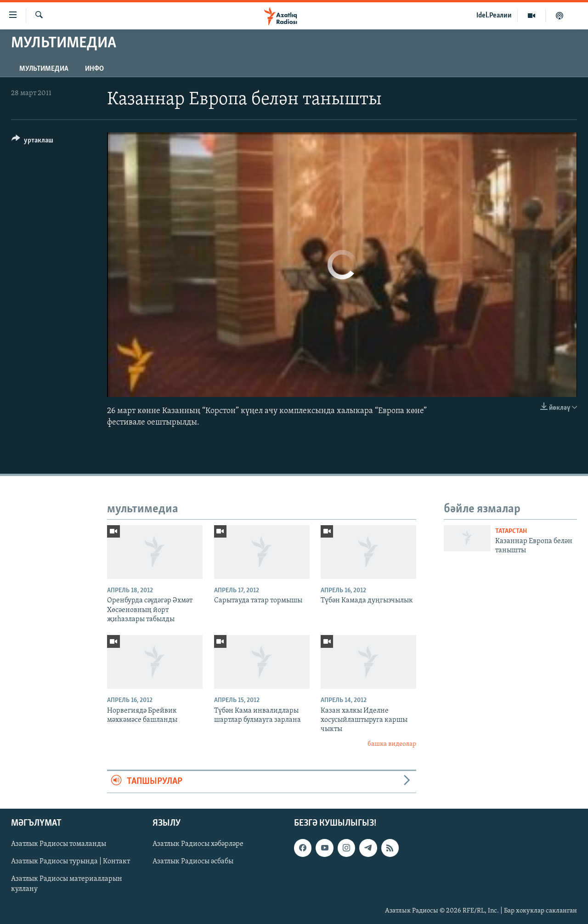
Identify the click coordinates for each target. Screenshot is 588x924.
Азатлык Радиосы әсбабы (193, 862)
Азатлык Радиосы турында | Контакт (71, 862)
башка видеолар (392, 744)
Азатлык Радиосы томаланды (59, 844)
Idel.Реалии (494, 16)
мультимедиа (44, 69)
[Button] (32, 142)
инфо (94, 69)
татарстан (511, 531)
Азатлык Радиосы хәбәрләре (198, 844)
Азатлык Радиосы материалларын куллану (67, 884)
